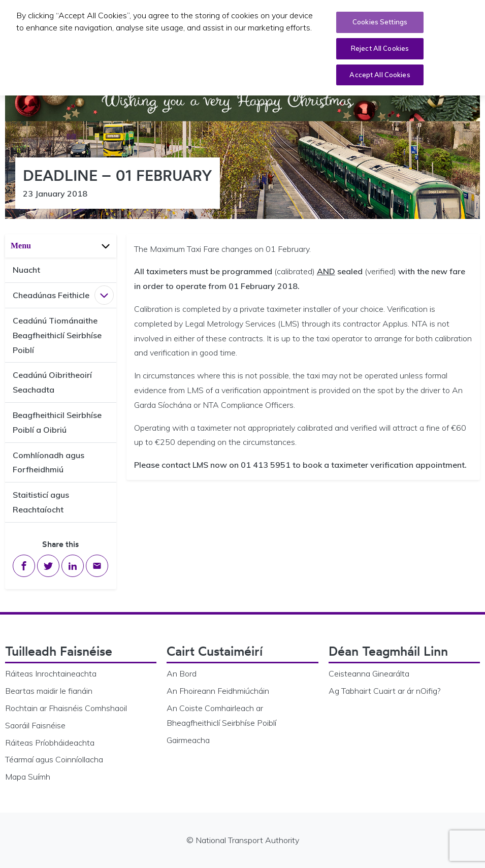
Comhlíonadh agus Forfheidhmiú (48, 462)
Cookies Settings (380, 20)
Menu (61, 246)
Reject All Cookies (380, 46)
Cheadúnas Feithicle (51, 295)
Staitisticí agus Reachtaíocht (41, 502)
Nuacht (26, 270)
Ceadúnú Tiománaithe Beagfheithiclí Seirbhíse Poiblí (57, 335)
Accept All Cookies (380, 72)
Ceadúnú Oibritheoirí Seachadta (52, 382)
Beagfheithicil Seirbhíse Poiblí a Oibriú (57, 422)
